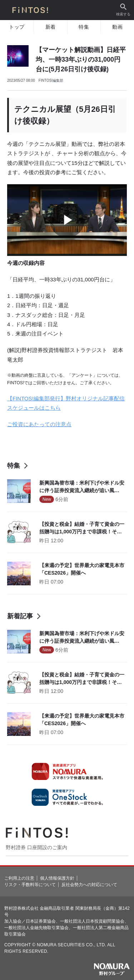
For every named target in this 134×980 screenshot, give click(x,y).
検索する (123, 10)
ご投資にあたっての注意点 (39, 424)
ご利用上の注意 (19, 878)
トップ (17, 27)
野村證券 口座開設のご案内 (36, 847)
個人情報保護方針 (57, 878)
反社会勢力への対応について (89, 885)
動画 (117, 27)
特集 (84, 27)
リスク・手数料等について (30, 885)
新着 (51, 27)
